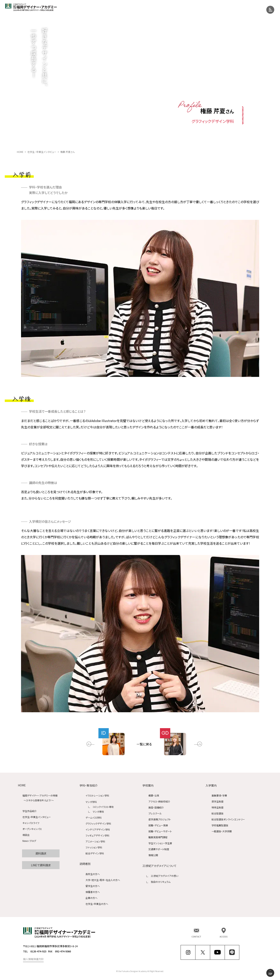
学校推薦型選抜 (220, 825)
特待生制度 (217, 808)
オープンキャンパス (32, 829)
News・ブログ (29, 841)
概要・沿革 (154, 796)
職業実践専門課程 (158, 837)
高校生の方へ (93, 874)
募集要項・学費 (219, 796)
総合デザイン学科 (95, 853)
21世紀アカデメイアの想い (165, 876)
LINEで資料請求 (41, 865)
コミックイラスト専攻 (103, 807)
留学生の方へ (93, 886)
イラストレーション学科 (97, 796)
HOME (22, 785)
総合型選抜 (217, 814)
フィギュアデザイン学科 (97, 835)
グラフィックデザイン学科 (98, 823)
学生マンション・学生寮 (160, 843)
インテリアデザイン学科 (98, 829)
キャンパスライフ (31, 823)
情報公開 (153, 855)
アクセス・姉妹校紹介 (159, 802)
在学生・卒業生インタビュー (37, 817)
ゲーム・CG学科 (94, 817)
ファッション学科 (94, 847)
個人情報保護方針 (33, 959)
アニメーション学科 (95, 841)
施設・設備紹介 (156, 808)
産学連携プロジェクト (160, 819)
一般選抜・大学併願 (222, 831)
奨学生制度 (217, 802)
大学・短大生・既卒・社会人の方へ (103, 880)
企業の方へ (91, 898)
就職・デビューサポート (160, 831)
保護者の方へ (93, 892)
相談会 (26, 835)
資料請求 (41, 853)
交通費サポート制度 (159, 849)
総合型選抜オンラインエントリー (228, 819)
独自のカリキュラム (161, 882)
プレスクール (155, 814)
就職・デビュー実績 (158, 825)
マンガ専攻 (98, 812)
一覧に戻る (144, 744)
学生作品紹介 (30, 811)
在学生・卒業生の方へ (97, 904)
